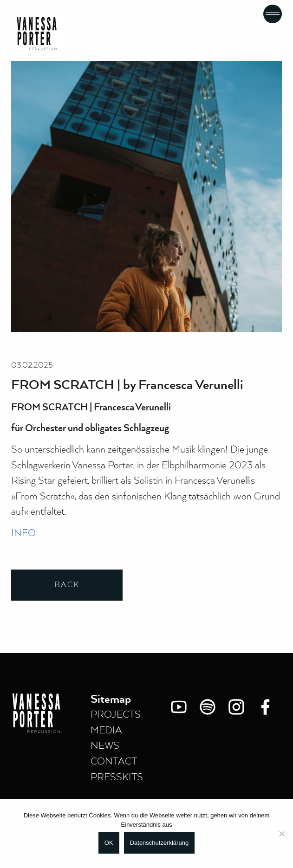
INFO (23, 533)
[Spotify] (208, 707)
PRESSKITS (117, 777)
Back (67, 585)
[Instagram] (236, 707)
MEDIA (106, 731)
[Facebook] (265, 707)
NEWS (105, 746)
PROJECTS (116, 715)
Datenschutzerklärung (159, 843)
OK (109, 843)
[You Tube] (179, 707)
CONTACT (114, 762)
